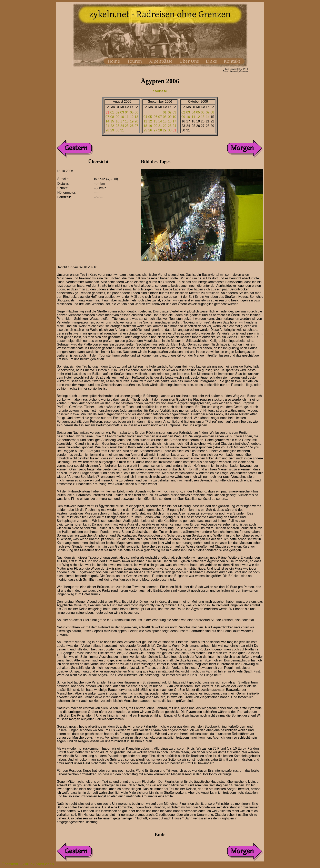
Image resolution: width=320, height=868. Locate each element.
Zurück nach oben (38, 864)
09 (118, 117)
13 (136, 117)
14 (107, 121)
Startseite (160, 91)
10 (122, 117)
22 (112, 126)
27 (136, 126)
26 (132, 126)
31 (122, 130)
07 (107, 117)
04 (127, 112)
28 (107, 130)
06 (136, 112)
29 (112, 130)
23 (118, 126)
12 (132, 117)
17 (122, 121)
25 (127, 126)
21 (107, 126)
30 (118, 130)
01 (112, 112)
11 (127, 117)
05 (132, 112)
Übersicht (10, 864)
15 (112, 121)
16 (118, 121)
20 (136, 121)
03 (122, 112)
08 (112, 117)
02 (118, 112)
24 (122, 126)
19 (132, 121)
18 (127, 121)
